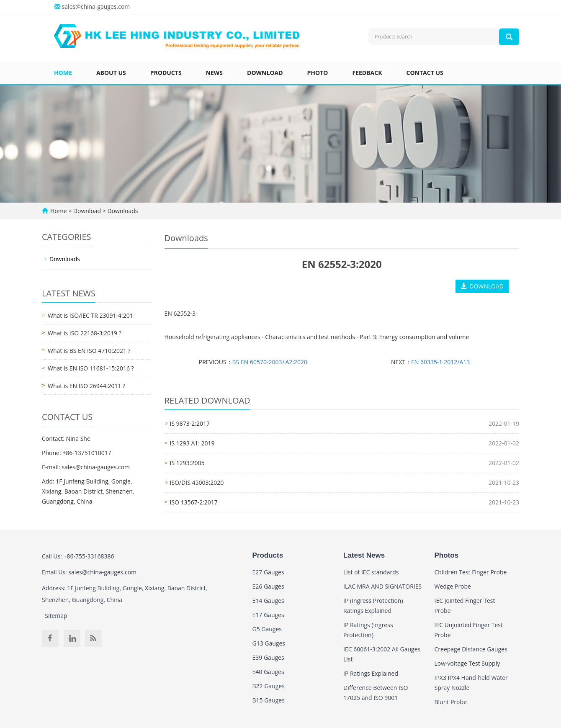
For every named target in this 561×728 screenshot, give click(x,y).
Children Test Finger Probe (471, 572)
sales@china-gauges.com (96, 6)
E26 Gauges (268, 586)
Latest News (364, 555)
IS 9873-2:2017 (190, 423)
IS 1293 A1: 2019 (192, 443)
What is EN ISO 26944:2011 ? (86, 386)
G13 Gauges (269, 643)
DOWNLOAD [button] (482, 286)
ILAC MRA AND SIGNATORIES (382, 586)
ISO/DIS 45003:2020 (197, 482)
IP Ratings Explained (371, 673)
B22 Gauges (269, 686)
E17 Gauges (268, 615)
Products (166, 73)
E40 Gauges (268, 672)
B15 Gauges (269, 700)
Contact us (425, 73)
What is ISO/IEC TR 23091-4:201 (90, 315)
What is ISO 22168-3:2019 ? (85, 333)
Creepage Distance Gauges (471, 649)
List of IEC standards (371, 572)
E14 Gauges (268, 601)
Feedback (367, 73)
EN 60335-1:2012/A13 (440, 362)
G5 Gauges (267, 629)
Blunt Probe (451, 702)
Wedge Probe (453, 586)
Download (265, 73)
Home (63, 73)
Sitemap (56, 616)
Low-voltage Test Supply (467, 663)
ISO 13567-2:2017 (194, 502)
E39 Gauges (268, 657)
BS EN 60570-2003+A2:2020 (270, 362)
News (214, 73)
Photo (318, 73)
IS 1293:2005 (187, 463)
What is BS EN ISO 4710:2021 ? (89, 351)
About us (111, 73)
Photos (447, 555)
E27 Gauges (268, 572)
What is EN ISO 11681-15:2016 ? (91, 368)
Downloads (122, 211)
